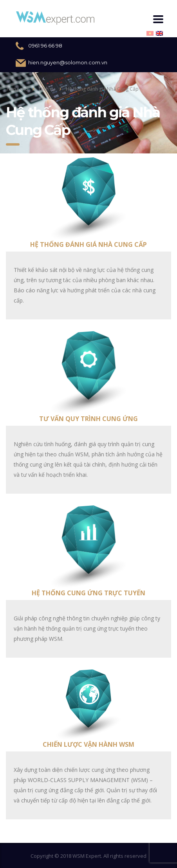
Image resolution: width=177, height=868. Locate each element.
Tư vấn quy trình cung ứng (88, 419)
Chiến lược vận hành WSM (88, 744)
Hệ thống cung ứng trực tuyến (88, 593)
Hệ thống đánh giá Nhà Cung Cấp (88, 244)
